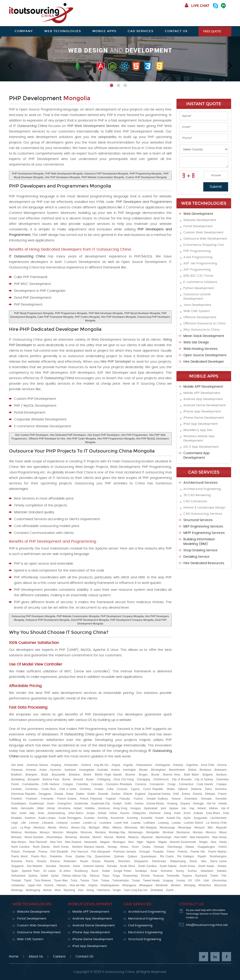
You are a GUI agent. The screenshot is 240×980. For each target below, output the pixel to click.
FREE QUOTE (212, 31)
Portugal (145, 852)
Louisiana (105, 823)
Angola (116, 765)
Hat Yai (211, 803)
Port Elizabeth (59, 852)
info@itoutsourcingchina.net (207, 925)
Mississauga (167, 828)
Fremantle (47, 799)
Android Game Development (205, 405)
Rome (30, 861)
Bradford (17, 775)
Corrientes (32, 789)
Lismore (34, 823)
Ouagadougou (206, 847)
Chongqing (143, 779)
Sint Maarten (35, 866)
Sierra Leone (218, 861)
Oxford (223, 847)
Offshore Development (200, 317)
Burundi (78, 779)
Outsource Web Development (205, 239)
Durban (116, 794)
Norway (112, 847)
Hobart (78, 808)
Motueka (17, 837)
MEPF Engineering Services (204, 533)
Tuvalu (136, 881)
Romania (17, 861)
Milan (106, 828)
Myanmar (147, 837)
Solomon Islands (94, 866)
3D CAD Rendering (197, 495)
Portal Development (198, 226)
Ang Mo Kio (101, 765)
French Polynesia (91, 799)
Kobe (177, 813)
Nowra (124, 847)
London (75, 823)
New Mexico (19, 842)
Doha (208, 789)
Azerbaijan (129, 770)
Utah (206, 881)
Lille (23, 823)
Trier (224, 876)
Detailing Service (196, 557)
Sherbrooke (159, 861)
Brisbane (74, 775)
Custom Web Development (203, 233)
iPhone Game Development (204, 418)
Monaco (45, 832)
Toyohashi (201, 876)
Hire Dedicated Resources (204, 563)
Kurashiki (147, 818)
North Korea (61, 847)
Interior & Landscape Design (204, 508)
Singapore (18, 866)
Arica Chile (208, 765)
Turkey (105, 881)
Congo (172, 784)
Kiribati (102, 813)
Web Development (198, 214)
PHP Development (50, 98)
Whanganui (129, 885)
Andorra (86, 765)
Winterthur (205, 885)
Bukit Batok (191, 775)
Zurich (170, 890)
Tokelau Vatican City (74, 876)
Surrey (180, 871)
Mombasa (31, 832)
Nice (131, 842)
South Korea (188, 866)
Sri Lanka (49, 871)
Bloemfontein (177, 770)
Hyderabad (151, 808)
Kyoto (187, 818)
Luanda (136, 823)
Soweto (222, 866)
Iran (184, 808)
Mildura (117, 828)
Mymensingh (164, 837)
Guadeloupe (37, 803)
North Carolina (20, 847)
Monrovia (86, 832)
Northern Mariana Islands (88, 847)
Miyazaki (221, 828)
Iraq (192, 808)
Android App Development (203, 399)
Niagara (105, 842)
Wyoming (69, 890)
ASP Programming (197, 270)
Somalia (112, 866)
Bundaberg (18, 779)
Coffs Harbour (51, 784)
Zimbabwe (157, 890)
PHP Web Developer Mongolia (106, 313)
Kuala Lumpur (47, 818)
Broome (130, 775)
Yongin (117, 890)
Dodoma (196, 789)
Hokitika (90, 808)
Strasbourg (81, 871)
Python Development (199, 288)
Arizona (222, 765)
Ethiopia (210, 794)
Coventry (85, 789)
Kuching (103, 818)
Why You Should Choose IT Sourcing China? (59, 632)
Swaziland (207, 871)
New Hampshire (200, 837)
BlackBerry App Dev (198, 430)
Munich (97, 837)
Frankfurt (17, 799)
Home (14, 957)
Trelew (214, 876)
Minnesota (131, 828)
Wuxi (58, 890)
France (222, 794)
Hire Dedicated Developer (204, 362)
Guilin (128, 803)
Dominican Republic (23, 794)
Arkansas (17, 770)
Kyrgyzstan (200, 818)
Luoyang (163, 823)
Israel (23, 813)
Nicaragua (119, 842)
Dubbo (80, 794)
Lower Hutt (121, 823)
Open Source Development (205, 355)
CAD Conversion (195, 501)
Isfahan (214, 808)
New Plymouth (38, 842)
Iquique (174, 808)
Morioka (198, 832)
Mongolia (72, 832)
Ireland (202, 808)
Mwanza (134, 837)
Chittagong (104, 779)
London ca (90, 823)
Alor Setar (17, 765)
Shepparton (141, 861)
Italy (32, 813)
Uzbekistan (18, 885)
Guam (51, 803)
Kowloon (30, 818)
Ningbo (203, 842)
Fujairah (111, 799)
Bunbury (222, 775)
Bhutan (143, 770)
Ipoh (163, 808)
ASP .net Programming (200, 264)
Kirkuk (113, 813)
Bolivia (192, 770)
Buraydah (34, 779)
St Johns (65, 871)
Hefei (14, 808)
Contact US (84, 957)
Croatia (99, 789)
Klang (167, 813)
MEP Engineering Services (203, 527)
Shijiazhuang (178, 861)
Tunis (74, 881)
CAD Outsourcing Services (203, 514)
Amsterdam (71, 765)
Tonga (116, 876)
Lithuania (48, 823)
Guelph (117, 803)
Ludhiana (149, 823)
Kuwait (160, 818)
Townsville (173, 876)
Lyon (14, 828)
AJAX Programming (198, 257)
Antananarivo (144, 765)
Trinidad (16, 881)
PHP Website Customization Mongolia (103, 177)
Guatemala (81, 803)
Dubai (70, 794)
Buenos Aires (172, 775)
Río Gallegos (186, 856)
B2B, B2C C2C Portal (198, 276)
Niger (140, 842)
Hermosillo (27, 808)
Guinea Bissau (155, 803)
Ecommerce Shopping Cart (204, 245)
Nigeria (151, 842)
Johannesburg (56, 813)
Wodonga (17, 890)
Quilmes (119, 856)
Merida (52, 828)
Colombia (82, 784)
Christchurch (161, 779)
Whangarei (146, 885)
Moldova (16, 832)
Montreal (168, 832)
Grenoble (221, 799)
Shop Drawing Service (200, 550)
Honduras (104, 808)
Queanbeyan (149, 856)
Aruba (43, 770)
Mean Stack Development (204, 336)
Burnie (66, 779)
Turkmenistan (121, 881)
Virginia (93, 885)
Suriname (166, 871)
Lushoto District (193, 823)
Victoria (49, 885)
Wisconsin (220, 885)
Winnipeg (190, 885)
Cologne (68, 784)
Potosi (171, 852)
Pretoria (182, 852)
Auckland (70, 770)
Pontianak (29, 852)
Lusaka (176, 823)
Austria (115, 770)
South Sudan (206, 866)
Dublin (91, 794)
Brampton (31, 775)
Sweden (222, 871)
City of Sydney (204, 779)
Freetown (32, 799)
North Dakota (41, 847)
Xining (90, 890)
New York (56, 842)
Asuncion (55, 770)
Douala (59, 794)
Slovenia (64, 866)
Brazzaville (58, 775)
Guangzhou (64, 803)
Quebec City (84, 856)
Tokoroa (94, 876)
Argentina (192, 765)
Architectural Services (200, 483)
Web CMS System (197, 311)
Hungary (136, 808)
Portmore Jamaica (125, 852)
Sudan (106, 871)
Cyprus (135, 789)
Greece (176, 799)
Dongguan (45, 794)
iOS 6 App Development (201, 447)
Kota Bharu (213, 813)
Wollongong (33, 890)
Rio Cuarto (167, 856)
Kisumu (125, 813)
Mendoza (39, 828)
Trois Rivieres (43, 881)
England (140, 794)
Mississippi (185, 828)
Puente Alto (198, 852)
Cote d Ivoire (68, 789)
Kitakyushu (139, 813)
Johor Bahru (76, 813)
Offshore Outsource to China (204, 324)
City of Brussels (182, 779)
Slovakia (51, 866)
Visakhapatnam (110, 885)
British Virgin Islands (108, 775)
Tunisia (85, 881)
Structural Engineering (145, 939)
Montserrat (183, 832)
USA (198, 881)
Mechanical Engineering (146, 919)
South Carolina (147, 866)
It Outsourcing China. (119, 972)
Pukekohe (56, 856)
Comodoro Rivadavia (119, 784)
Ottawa (190, 847)
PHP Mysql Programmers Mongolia (34, 313)
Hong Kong (120, 808)
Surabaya (141, 871)
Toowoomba (130, 876)
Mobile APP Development (203, 387)
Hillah (40, 808)
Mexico (64, 828)
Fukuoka (125, 799)
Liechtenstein (219, 818)
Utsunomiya (219, 881)
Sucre (95, 871)
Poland (15, 852)
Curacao (122, 789)
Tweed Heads (152, 881)
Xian (81, 890)
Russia (96, 861)
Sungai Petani (122, 871)
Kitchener (155, 813)
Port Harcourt (80, 852)
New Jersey (219, 837)
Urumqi (181, 881)
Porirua (43, 852)
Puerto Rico (39, 856)
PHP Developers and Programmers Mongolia (60, 186)
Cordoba (17, 789)
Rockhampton (218, 856)
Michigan (94, 828)
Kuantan (90, 818)
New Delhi (181, 837)
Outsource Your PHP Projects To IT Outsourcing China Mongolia (82, 451)
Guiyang (172, 803)
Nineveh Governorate (183, 842)
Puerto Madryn (218, 852)
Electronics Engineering (145, 932)
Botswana (221, 770)
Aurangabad (86, 770)
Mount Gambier (34, 837)
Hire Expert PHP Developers (103, 435)
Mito (210, 828)
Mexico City (79, 828)
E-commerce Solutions (200, 282)
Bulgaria (208, 775)
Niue (214, 842)
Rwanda (109, 861)
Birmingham (158, 770)
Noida (223, 842)
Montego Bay (117, 832)
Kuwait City (174, 818)
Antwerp (178, 765)
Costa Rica (49, 789)
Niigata (162, 842)
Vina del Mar (77, 885)
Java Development (197, 305)
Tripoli (28, 881)
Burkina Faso (51, 779)
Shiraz (193, 861)
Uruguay (168, 881)
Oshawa (159, 847)
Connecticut (186, 784)
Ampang (56, 765)
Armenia (31, 770)
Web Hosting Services (200, 349)
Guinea (139, 803)
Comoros (141, 784)
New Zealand (73, 842)
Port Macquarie (101, 852)
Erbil (176, 794)
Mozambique (54, 837)
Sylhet (44, 876)
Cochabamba (30, 784)
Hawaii (223, 803)
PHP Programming (197, 251)
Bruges (143, 775)
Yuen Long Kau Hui (136, 890)
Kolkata (198, 813)
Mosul (223, 832)
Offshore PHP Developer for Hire (47, 439)
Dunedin (103, 794)
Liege (15, 823)
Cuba (110, 789)
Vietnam (61, 885)
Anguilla (128, 765)
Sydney (33, 876)
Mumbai (85, 837)
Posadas (158, 852)
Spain (15, 871)
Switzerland (18, 876)
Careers (59, 957)
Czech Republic (153, 789)
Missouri (200, 828)
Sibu (204, 861)
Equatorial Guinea (159, 794)
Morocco (211, 832)
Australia (103, 770)
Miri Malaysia (148, 828)
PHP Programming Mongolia (146, 174)
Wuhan (47, 890)
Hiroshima (64, 808)
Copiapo (222, 784)
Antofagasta (163, 765)
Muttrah (121, 837)
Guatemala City (100, 803)
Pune (69, 856)
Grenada (206, 799)
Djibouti (183, 789)
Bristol (87, 775)
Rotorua (55, 861)
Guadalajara (19, 803)
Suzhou (192, 871)
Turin (95, 881)
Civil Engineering (140, 926)
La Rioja (25, 828)
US (190, 881)
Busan (90, 779)
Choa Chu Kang (124, 779)
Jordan (91, 813)
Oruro (135, 847)
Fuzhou (138, 799)
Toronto (145, 876)
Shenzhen (124, 861)
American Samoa (37, 765)
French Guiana (67, 799)
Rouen (84, 861)
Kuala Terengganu (70, 818)
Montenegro (136, 832)
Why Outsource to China (201, 330)
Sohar (77, 866)
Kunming (132, 818)
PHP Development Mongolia (28, 174)
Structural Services (198, 520)
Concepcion (157, 784)
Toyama (187, 876)
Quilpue (132, 856)
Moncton (58, 832)
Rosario (42, 861)
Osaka (146, 847)
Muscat (109, 837)
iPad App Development (201, 424)
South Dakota (168, 866)
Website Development (200, 220)
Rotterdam (70, 861)
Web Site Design (196, 342)
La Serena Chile (217, 823)
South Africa (127, 866)
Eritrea (186, 794)
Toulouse (158, 876)
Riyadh (202, 856)
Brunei (155, 775)
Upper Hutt (34, 885)
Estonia (198, 794)
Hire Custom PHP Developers (32, 435)
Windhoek (161, 885)
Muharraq (71, 837)
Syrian (55, 876)
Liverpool (62, 823)
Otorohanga (175, 847)
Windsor (176, 885)
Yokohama (103, 890)
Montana (101, 832)
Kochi (187, 813)
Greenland (191, 799)
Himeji (51, 808)
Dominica (221, 789)
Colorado (97, 784)
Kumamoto (117, 818)
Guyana (185, 803)
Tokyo (106, 876)
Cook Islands (205, 784)
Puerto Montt (19, 856)
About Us (36, 957)
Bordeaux (206, 770)
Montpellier (153, 832)
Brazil (45, 775)
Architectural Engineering (202, 489)
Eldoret (128, 794)
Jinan (41, 813)
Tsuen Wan (61, 881)
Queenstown (103, 856)
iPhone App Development (202, 412)
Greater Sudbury (157, 799)
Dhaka (171, 789)
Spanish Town (31, 871)
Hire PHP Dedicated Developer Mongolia (55, 329)
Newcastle (91, 842)
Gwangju (198, 803)
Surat (154, 871)
